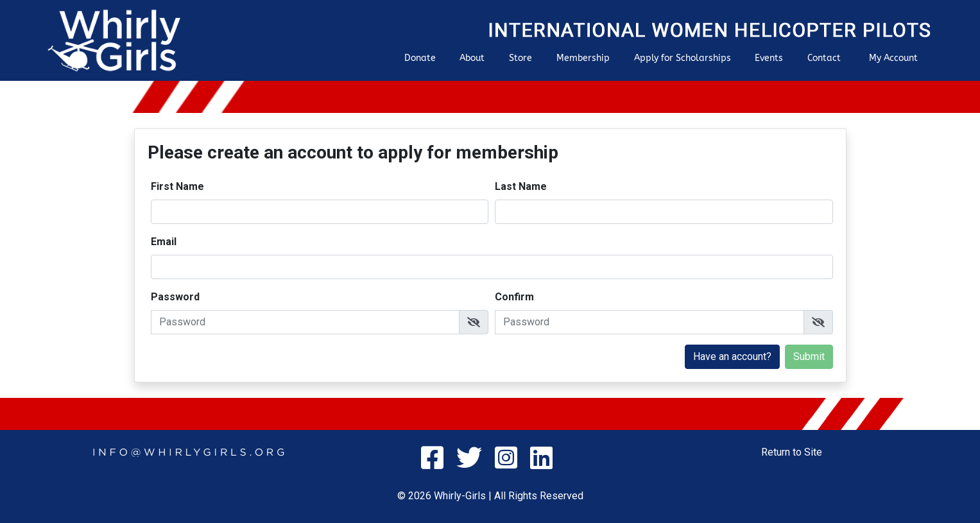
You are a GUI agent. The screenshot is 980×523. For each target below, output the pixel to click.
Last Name (521, 186)
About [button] (472, 58)
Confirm (514, 297)
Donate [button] (420, 58)
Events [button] (769, 58)
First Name (177, 186)
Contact (824, 58)
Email (164, 242)
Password (175, 297)
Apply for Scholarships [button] (683, 58)
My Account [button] (893, 58)
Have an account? (732, 356)
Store (520, 58)
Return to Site (792, 452)
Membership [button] (583, 58)
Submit (809, 356)
